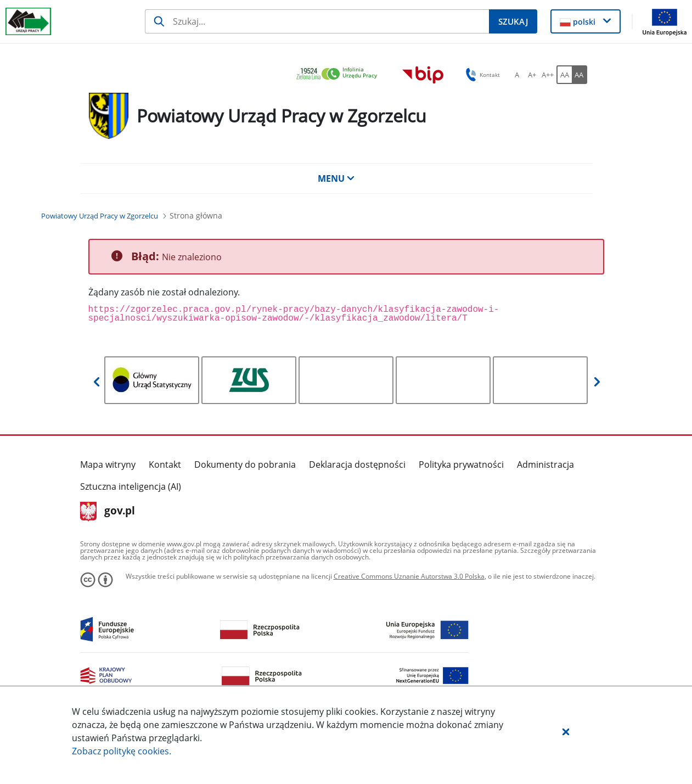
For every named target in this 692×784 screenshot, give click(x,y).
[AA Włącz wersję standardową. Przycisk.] (564, 75)
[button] (566, 731)
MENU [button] (336, 178)
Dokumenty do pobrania (245, 464)
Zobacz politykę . (122, 751)
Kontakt (165, 464)
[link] (340, 74)
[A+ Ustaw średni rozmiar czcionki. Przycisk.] (532, 75)
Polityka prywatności (461, 464)
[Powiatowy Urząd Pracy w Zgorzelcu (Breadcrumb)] (100, 216)
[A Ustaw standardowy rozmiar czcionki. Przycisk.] (517, 75)
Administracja (545, 464)
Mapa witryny (108, 464)
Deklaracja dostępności (357, 464)
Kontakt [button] (481, 75)
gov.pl (108, 512)
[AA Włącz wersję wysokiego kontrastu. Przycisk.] (580, 75)
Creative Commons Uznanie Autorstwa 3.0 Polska (409, 576)
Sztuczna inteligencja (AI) (131, 486)
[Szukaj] (317, 21)
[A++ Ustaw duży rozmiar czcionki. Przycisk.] (548, 75)
